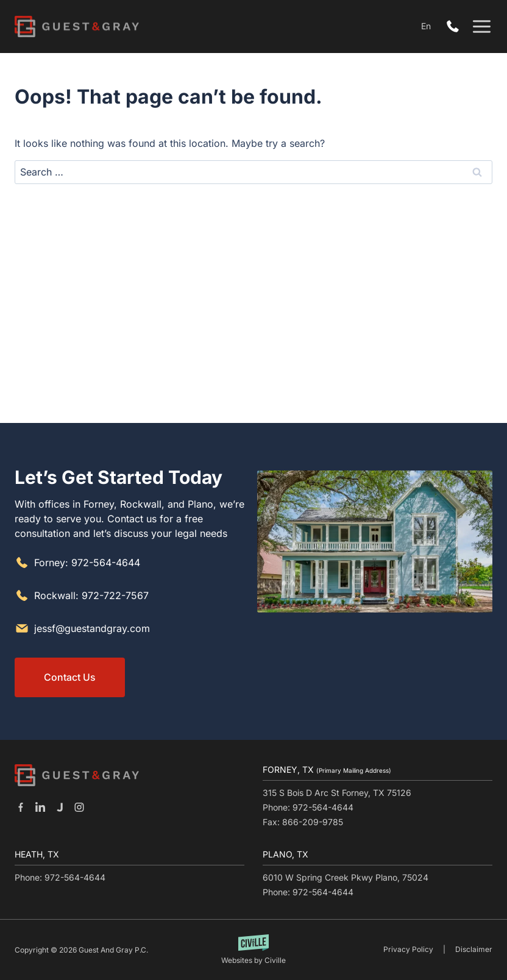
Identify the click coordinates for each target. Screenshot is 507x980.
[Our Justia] (60, 807)
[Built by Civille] (254, 950)
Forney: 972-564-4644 (87, 562)
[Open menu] (482, 27)
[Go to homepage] (77, 775)
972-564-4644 (456, 27)
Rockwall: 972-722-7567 (91, 595)
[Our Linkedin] (40, 807)
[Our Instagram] (79, 807)
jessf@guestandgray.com (92, 628)
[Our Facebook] (21, 807)
